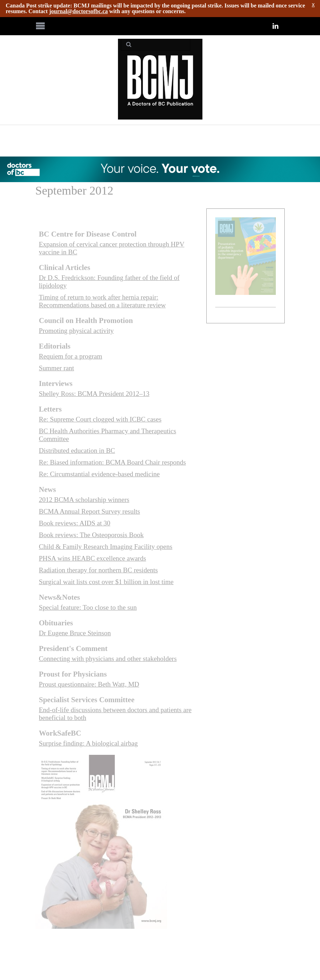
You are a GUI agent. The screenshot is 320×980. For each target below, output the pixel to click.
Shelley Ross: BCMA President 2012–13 (94, 394)
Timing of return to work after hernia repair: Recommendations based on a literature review (102, 301)
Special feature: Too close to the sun (88, 607)
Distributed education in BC (77, 451)
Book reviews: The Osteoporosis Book (91, 535)
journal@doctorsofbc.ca (79, 11)
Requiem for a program (71, 356)
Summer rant (56, 368)
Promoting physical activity (76, 331)
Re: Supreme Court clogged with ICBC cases (100, 419)
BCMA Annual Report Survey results (89, 511)
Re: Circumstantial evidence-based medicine (99, 474)
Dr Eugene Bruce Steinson (75, 633)
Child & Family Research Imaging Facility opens (106, 547)
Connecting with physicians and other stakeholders (108, 659)
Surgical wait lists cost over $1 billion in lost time (106, 582)
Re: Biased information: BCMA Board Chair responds (112, 462)
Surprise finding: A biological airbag (88, 743)
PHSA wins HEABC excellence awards (92, 558)
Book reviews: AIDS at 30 (75, 523)
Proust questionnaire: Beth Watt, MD (89, 684)
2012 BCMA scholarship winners (84, 500)
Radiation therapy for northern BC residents (98, 570)
